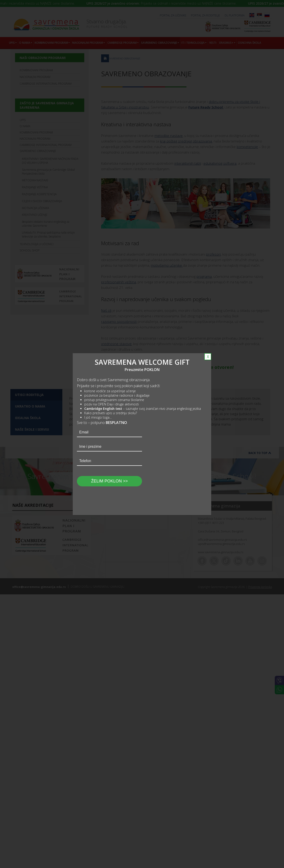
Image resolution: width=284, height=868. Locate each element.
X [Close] (208, 357)
